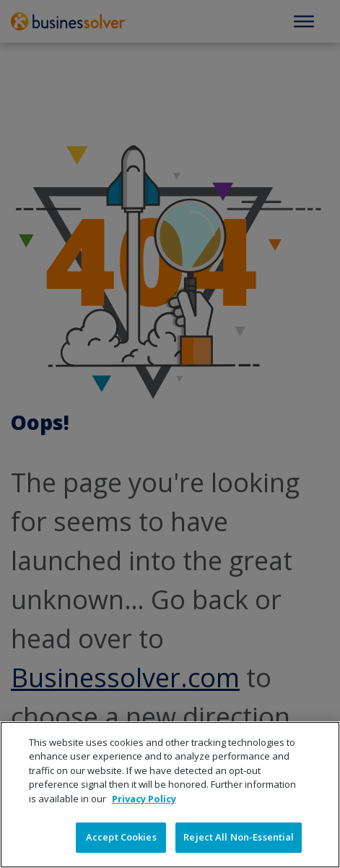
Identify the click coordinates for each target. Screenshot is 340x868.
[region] (170, 795)
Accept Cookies (121, 837)
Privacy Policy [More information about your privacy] (144, 799)
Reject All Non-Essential (239, 837)
